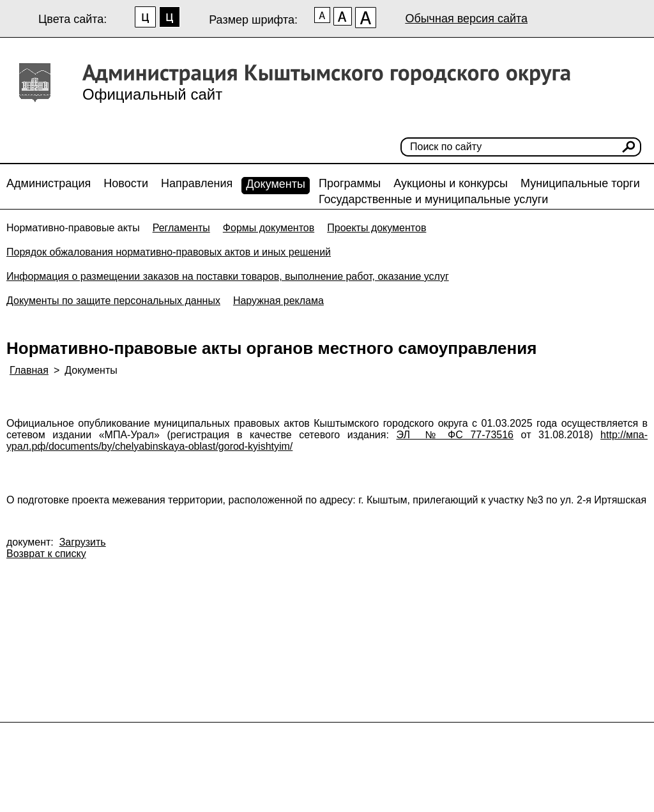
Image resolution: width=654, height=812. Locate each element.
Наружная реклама (278, 301)
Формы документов (269, 228)
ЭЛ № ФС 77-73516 (455, 435)
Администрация (49, 183)
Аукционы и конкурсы (451, 183)
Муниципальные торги (580, 183)
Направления (197, 183)
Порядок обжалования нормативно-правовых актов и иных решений (169, 252)
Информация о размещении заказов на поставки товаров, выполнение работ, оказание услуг (228, 276)
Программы (350, 183)
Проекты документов (376, 228)
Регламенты (181, 228)
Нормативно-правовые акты (73, 228)
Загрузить (83, 542)
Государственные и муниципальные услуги (433, 199)
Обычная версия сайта (466, 19)
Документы (276, 184)
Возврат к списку (46, 554)
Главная (29, 370)
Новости (126, 183)
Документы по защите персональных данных (113, 301)
